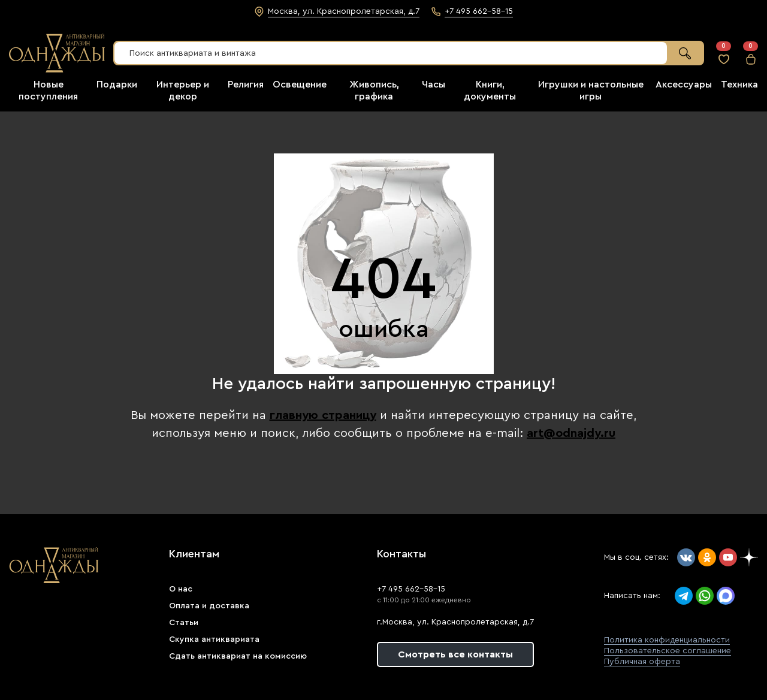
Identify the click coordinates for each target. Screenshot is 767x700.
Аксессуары (684, 85)
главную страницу (323, 415)
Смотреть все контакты (455, 654)
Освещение (300, 85)
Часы (434, 85)
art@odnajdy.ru (571, 433)
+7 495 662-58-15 (411, 589)
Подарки (117, 85)
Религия (246, 85)
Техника (739, 85)
